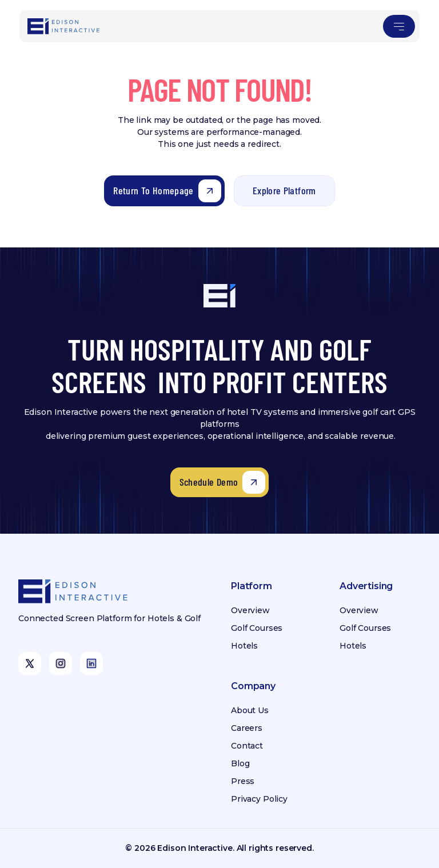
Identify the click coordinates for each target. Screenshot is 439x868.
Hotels (244, 646)
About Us (250, 710)
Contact (247, 746)
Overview (250, 610)
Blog (240, 763)
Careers (247, 728)
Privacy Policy (259, 799)
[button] (399, 26)
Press (243, 781)
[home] (64, 26)
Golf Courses (257, 628)
